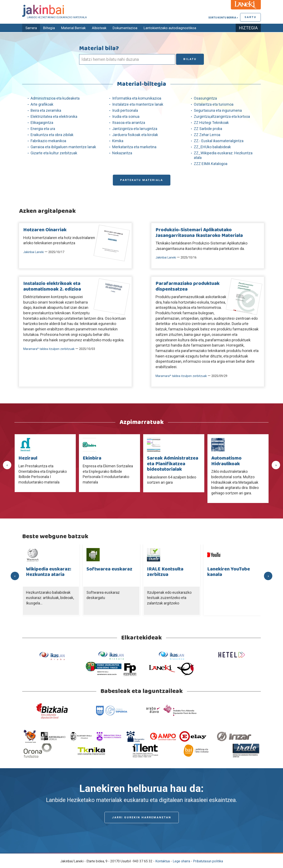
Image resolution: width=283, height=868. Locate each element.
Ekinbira (92, 458)
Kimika (118, 141)
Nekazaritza (122, 153)
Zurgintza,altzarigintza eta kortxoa (222, 116)
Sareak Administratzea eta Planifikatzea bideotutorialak (173, 464)
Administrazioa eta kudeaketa (55, 98)
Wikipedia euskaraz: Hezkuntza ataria (49, 572)
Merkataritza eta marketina (134, 147)
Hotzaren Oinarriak (45, 230)
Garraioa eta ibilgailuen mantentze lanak (63, 147)
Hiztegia (248, 28)
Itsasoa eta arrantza (129, 123)
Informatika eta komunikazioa (137, 98)
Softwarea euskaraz (109, 569)
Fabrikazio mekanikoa (48, 141)
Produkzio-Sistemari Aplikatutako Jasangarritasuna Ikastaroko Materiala (199, 233)
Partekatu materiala (142, 180)
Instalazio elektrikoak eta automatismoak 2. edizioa (52, 286)
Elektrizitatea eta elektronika (54, 116)
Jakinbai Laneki (33, 252)
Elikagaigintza (42, 123)
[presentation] (7, 465)
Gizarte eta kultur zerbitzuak (54, 153)
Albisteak (99, 28)
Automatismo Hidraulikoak (226, 461)
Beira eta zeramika (46, 110)
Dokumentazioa (125, 28)
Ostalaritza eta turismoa (214, 104)
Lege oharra (181, 861)
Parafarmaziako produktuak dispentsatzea (188, 286)
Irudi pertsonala (125, 110)
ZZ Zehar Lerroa (207, 135)
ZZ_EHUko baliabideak (212, 147)
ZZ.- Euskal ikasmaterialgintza (219, 141)
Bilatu (190, 59)
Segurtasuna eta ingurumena (218, 110)
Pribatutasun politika (208, 861)
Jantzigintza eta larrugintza (135, 129)
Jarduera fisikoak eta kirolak (135, 135)
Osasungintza (205, 98)
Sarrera (31, 28)
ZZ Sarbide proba (208, 129)
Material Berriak (73, 28)
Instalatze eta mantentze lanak (138, 104)
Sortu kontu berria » (223, 18)
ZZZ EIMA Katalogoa (211, 164)
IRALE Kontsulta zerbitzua (165, 572)
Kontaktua (163, 861)
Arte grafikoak (42, 104)
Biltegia (49, 28)
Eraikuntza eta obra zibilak (52, 135)
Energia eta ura (43, 129)
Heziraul (28, 458)
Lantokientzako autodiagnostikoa (170, 28)
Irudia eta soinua (126, 116)
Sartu (250, 17)
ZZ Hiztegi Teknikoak (211, 123)
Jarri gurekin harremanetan (142, 817)
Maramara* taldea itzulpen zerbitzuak (49, 349)
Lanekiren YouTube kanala (229, 572)
